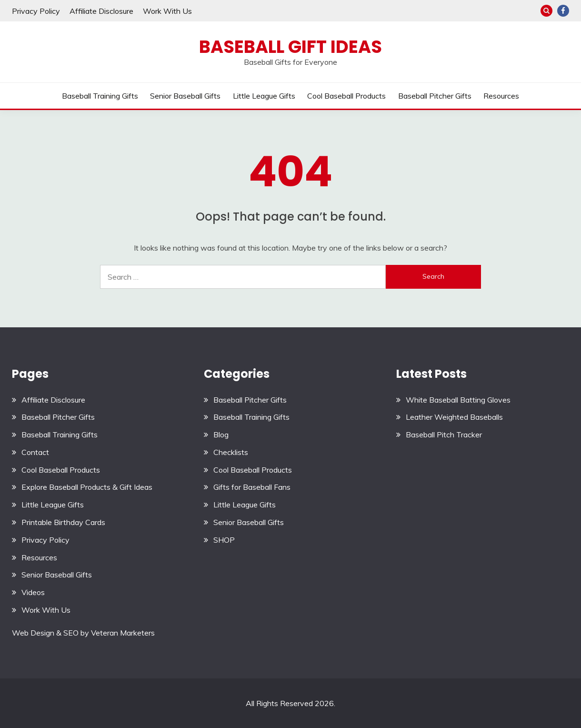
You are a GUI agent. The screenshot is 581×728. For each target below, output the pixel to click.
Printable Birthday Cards (63, 522)
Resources (501, 96)
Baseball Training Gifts (100, 96)
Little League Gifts (264, 96)
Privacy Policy (36, 11)
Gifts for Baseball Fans (252, 487)
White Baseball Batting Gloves (458, 400)
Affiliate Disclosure (101, 11)
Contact (35, 452)
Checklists (231, 452)
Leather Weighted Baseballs (454, 417)
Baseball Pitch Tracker (444, 435)
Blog (221, 435)
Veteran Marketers (123, 633)
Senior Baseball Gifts (185, 96)
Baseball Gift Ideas (290, 47)
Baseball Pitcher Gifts (435, 96)
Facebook (563, 11)
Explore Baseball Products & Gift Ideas (87, 487)
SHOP (224, 540)
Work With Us (167, 11)
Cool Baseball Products (346, 96)
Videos (33, 592)
